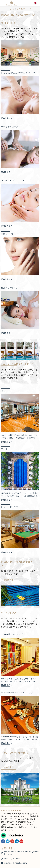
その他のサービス (24, 9)
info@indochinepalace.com (14, 863)
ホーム (12, 9)
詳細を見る (9, 580)
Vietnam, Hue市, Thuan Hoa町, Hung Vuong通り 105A (20, 853)
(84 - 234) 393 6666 (11, 859)
